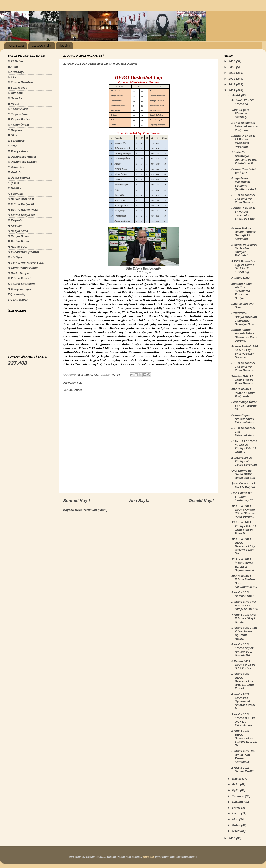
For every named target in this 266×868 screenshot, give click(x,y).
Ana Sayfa (16, 46)
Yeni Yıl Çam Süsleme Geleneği (240, 113)
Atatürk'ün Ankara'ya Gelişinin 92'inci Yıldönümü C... (244, 158)
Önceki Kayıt (201, 501)
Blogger (148, 857)
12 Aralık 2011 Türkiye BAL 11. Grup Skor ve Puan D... (244, 528)
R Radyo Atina (18, 231)
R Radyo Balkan (19, 236)
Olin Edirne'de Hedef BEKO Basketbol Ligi (243, 474)
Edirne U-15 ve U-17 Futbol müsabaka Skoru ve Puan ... (244, 215)
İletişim (64, 46)
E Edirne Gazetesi (20, 82)
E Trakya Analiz (19, 151)
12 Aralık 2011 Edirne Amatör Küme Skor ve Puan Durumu (243, 511)
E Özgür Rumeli (19, 178)
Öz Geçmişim (42, 46)
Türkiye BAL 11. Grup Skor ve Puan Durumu (243, 380)
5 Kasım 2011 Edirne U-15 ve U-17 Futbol (244, 665)
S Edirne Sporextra (21, 284)
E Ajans (13, 67)
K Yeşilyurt (16, 194)
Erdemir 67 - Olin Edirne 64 (243, 102)
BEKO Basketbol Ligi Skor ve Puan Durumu (243, 199)
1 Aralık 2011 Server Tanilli (242, 769)
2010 (232, 838)
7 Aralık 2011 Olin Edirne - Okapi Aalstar (244, 618)
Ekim (236, 784)
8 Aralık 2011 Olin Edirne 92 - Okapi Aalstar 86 (245, 605)
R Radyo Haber (19, 241)
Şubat (237, 825)
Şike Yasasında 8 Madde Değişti (244, 485)
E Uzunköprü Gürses (23, 162)
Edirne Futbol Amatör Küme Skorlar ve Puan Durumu (244, 335)
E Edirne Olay (18, 88)
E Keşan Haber (18, 114)
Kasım (237, 779)
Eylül (236, 790)
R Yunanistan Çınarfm (23, 252)
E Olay (12, 135)
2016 (232, 61)
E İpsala (13, 183)
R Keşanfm (16, 220)
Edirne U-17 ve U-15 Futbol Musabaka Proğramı (244, 141)
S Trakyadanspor (20, 289)
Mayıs (237, 808)
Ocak (236, 831)
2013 (232, 79)
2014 (232, 73)
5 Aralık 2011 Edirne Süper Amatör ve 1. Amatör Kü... (242, 650)
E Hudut (14, 104)
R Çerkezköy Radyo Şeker (26, 263)
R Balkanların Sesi (21, 199)
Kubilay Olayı (241, 278)
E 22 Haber (16, 61)
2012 (232, 84)
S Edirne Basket (19, 278)
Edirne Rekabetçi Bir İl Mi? (244, 171)
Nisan (237, 813)
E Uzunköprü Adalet (22, 157)
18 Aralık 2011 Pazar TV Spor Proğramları (243, 392)
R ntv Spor (15, 257)
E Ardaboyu (16, 72)
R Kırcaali (15, 226)
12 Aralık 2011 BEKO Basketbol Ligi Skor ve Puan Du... (243, 546)
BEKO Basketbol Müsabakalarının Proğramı (245, 126)
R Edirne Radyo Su (21, 215)
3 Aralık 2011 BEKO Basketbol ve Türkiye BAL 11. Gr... (244, 738)
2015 (232, 67)
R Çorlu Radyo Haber (23, 268)
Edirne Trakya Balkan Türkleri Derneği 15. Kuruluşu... (244, 234)
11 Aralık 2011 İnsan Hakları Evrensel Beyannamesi (243, 565)
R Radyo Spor (18, 247)
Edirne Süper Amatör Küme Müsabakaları (243, 419)
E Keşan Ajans (18, 109)
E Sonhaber (16, 141)
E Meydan (15, 130)
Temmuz (239, 796)
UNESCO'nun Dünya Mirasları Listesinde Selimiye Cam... (244, 319)
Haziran (238, 802)
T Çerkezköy (17, 294)
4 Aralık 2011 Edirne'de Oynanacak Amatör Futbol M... (243, 701)
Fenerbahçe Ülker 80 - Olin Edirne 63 (244, 406)
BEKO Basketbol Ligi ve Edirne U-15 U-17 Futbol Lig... (243, 267)
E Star (12, 146)
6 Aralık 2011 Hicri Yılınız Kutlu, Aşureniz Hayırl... (244, 633)
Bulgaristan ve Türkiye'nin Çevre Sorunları (244, 461)
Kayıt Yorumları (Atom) (91, 510)
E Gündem (15, 93)
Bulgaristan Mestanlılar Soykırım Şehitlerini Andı (244, 184)
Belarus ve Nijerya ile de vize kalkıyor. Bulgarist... (244, 250)
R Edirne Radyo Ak (21, 204)
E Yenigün (15, 172)
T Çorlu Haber (18, 300)
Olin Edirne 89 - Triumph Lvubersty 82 (242, 497)
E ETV (12, 77)
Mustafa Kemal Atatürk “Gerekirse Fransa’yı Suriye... (242, 291)
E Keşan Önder (19, 125)
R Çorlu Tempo (18, 273)
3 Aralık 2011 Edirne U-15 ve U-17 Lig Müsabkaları (244, 720)
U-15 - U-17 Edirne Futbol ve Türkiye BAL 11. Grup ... (244, 446)
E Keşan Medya (19, 119)
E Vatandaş (16, 167)
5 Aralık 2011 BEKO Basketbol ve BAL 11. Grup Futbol (243, 681)
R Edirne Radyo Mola (23, 210)
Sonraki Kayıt (77, 501)
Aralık (237, 95)
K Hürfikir (15, 188)
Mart (236, 819)
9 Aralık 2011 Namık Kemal (243, 594)
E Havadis (15, 98)
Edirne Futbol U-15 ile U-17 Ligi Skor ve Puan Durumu (245, 352)
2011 (232, 90)
